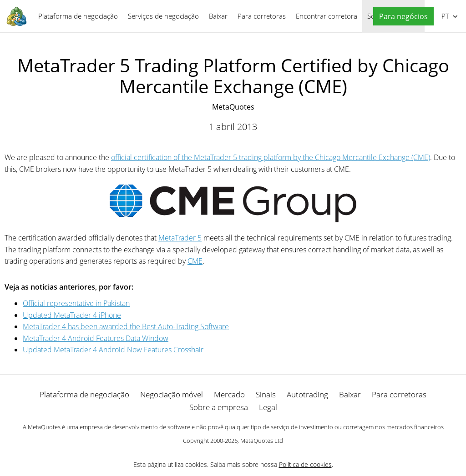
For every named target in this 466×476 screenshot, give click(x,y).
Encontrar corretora (327, 16)
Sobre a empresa (219, 407)
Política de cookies (305, 464)
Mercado (229, 394)
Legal (268, 407)
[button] (401, 17)
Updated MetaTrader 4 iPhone (72, 315)
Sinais (266, 394)
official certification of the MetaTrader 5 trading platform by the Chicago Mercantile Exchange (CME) (271, 157)
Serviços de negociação (163, 16)
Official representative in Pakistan (76, 303)
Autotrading (307, 394)
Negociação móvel (172, 394)
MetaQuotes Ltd (262, 441)
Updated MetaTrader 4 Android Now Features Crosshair (113, 350)
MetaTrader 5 (180, 238)
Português (444, 16)
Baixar (218, 16)
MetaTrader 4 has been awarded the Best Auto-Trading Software (126, 326)
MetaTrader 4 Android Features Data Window (96, 338)
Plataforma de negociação (78, 16)
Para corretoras (262, 16)
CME (195, 261)
